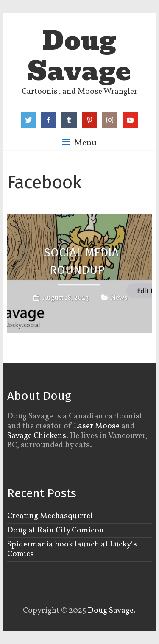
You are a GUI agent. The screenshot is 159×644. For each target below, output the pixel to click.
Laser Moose (97, 426)
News (119, 298)
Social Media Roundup (81, 262)
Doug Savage (79, 56)
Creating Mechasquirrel (50, 516)
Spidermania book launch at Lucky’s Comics (72, 549)
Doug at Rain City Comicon (56, 530)
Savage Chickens (37, 436)
